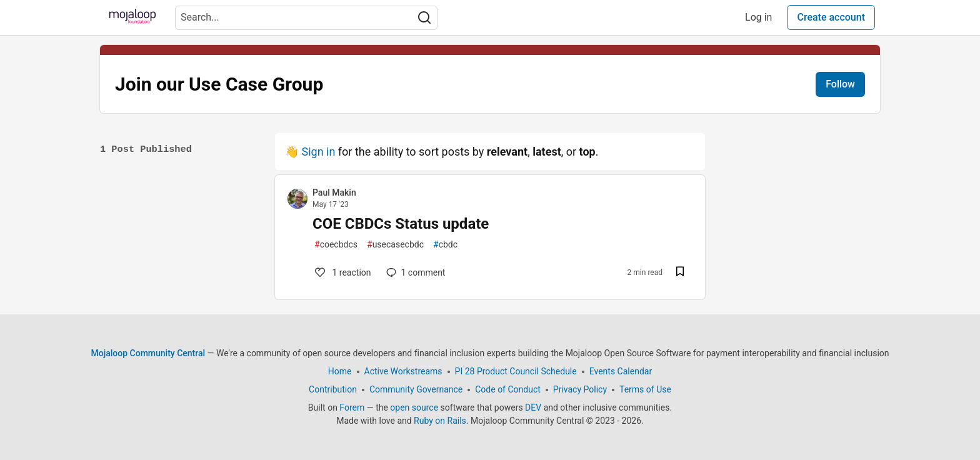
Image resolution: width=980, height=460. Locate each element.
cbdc (445, 245)
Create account (831, 17)
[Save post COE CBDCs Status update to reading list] (680, 273)
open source (414, 407)
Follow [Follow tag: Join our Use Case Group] (840, 84)
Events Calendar (621, 371)
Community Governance (416, 389)
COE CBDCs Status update (401, 224)
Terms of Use (645, 389)
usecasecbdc (395, 245)
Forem (352, 407)
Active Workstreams (403, 371)
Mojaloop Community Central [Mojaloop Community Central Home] (148, 353)
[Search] (424, 18)
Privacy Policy (580, 389)
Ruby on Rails (440, 421)
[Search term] (306, 18)
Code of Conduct (508, 389)
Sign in (318, 152)
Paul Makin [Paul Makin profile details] (334, 192)
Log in (758, 17)
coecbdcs (336, 245)
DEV (533, 407)
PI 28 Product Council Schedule (516, 371)
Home (340, 371)
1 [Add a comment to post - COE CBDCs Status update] (342, 272)
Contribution (333, 389)
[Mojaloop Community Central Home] (132, 17)
